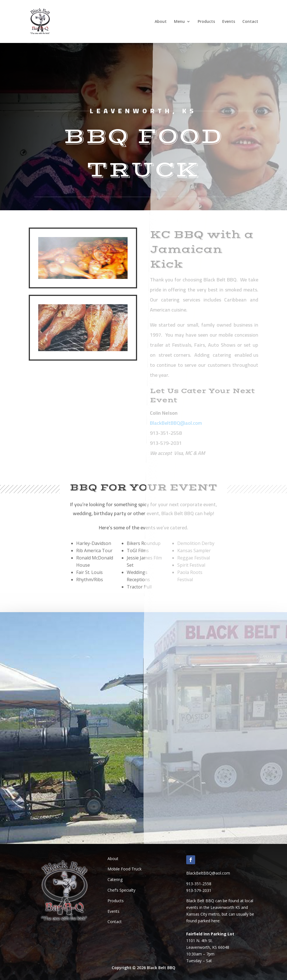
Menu (179, 22)
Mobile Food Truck (125, 869)
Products (206, 22)
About (161, 22)
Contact (250, 22)
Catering (115, 879)
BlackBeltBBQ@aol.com (208, 873)
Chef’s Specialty (121, 890)
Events (229, 22)
